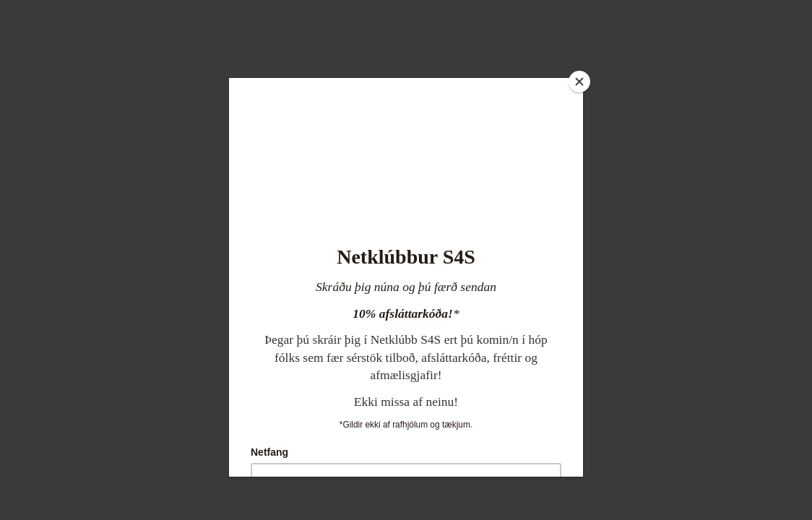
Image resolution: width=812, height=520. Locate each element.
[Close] (579, 82)
